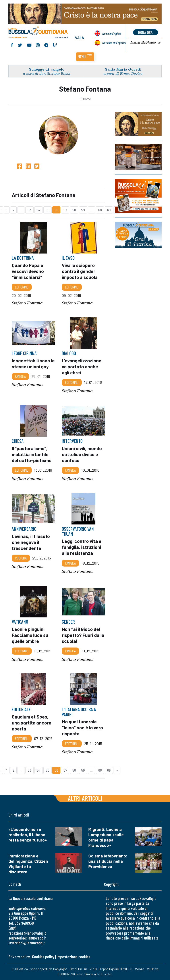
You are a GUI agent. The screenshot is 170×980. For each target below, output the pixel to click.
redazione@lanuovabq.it (27, 933)
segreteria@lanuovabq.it (27, 938)
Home (85, 99)
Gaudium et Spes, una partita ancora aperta (32, 723)
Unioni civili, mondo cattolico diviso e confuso (82, 454)
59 (83, 210)
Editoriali (22, 287)
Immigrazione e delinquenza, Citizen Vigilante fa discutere (28, 864)
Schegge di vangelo (47, 69)
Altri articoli (85, 798)
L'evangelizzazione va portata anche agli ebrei (82, 366)
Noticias (114, 43)
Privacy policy (19, 957)
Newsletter (146, 43)
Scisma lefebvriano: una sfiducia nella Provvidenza (108, 861)
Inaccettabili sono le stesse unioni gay (33, 363)
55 (48, 210)
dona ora (146, 32)
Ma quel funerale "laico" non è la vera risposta (82, 728)
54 (38, 210)
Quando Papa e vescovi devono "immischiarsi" (28, 271)
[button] (85, 57)
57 (65, 210)
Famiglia (20, 376)
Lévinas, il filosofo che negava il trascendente (31, 542)
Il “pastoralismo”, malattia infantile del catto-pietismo (32, 454)
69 (109, 210)
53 (29, 210)
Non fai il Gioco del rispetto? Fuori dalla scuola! (83, 635)
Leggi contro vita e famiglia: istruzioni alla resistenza (82, 547)
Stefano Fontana (27, 303)
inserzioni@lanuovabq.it (27, 943)
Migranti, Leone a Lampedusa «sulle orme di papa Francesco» (106, 837)
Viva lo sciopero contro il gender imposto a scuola (80, 271)
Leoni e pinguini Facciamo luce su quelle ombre (30, 635)
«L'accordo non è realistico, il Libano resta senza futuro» (28, 835)
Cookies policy (43, 957)
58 (74, 210)
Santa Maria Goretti (123, 69)
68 (100, 210)
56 (56, 210)
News (112, 34)
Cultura (21, 558)
